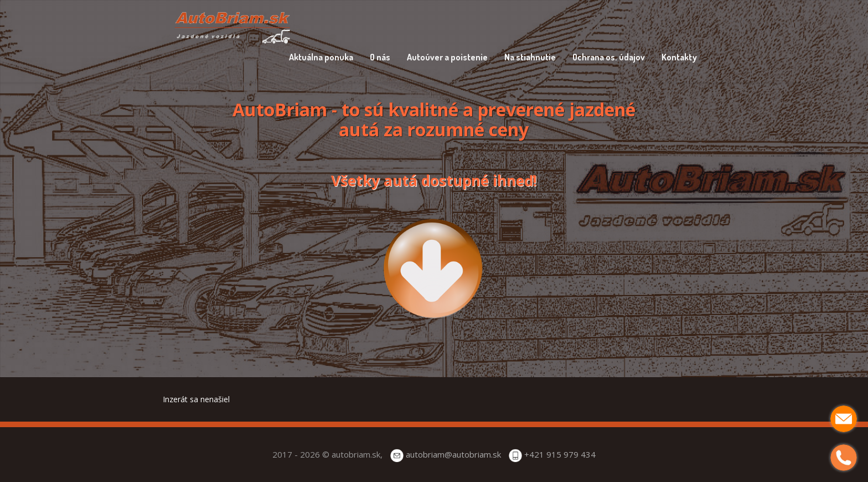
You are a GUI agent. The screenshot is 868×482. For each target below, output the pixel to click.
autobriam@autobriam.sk (453, 454)
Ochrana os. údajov (609, 57)
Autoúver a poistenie (447, 57)
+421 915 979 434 (560, 454)
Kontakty (679, 57)
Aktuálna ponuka (321, 57)
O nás (380, 57)
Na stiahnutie (530, 57)
